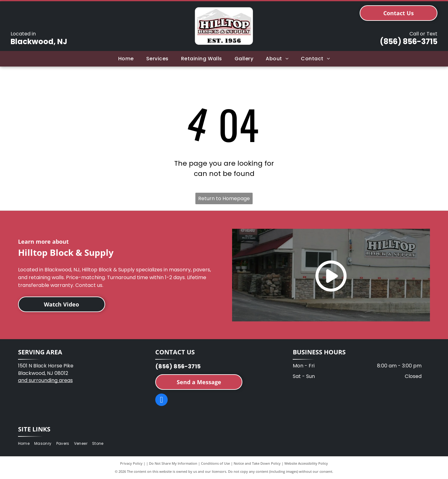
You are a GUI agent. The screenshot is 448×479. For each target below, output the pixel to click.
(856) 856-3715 (409, 41)
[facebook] (161, 401)
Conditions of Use (215, 463)
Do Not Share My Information (173, 463)
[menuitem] (126, 59)
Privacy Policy (131, 463)
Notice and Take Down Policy (257, 463)
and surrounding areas (45, 380)
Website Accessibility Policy (306, 463)
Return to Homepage (224, 198)
